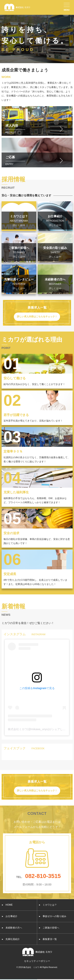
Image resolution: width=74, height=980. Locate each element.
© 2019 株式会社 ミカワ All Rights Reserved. (37, 967)
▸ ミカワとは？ (48, 905)
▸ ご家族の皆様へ (49, 928)
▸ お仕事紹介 (10, 916)
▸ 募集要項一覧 (48, 939)
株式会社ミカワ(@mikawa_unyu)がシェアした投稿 (39, 729)
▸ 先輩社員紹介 (11, 939)
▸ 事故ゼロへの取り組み (53, 916)
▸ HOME (7, 905)
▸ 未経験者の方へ (12, 928)
